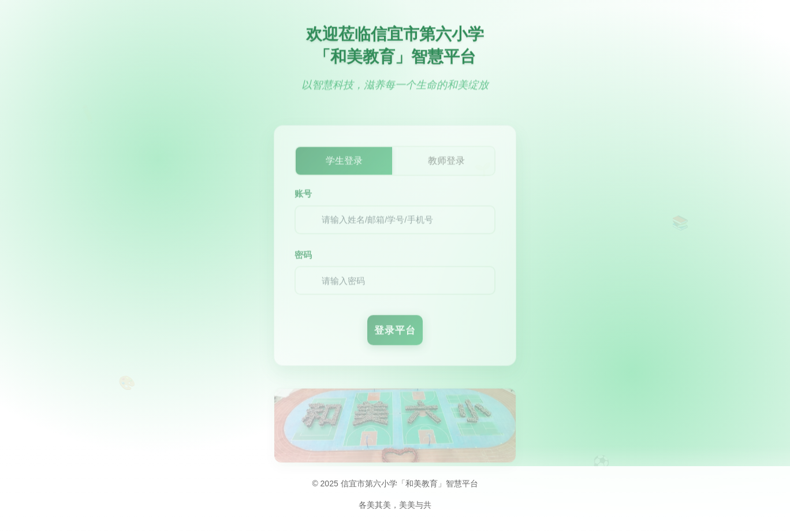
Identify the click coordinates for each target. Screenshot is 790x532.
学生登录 (344, 165)
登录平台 (395, 335)
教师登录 (446, 165)
